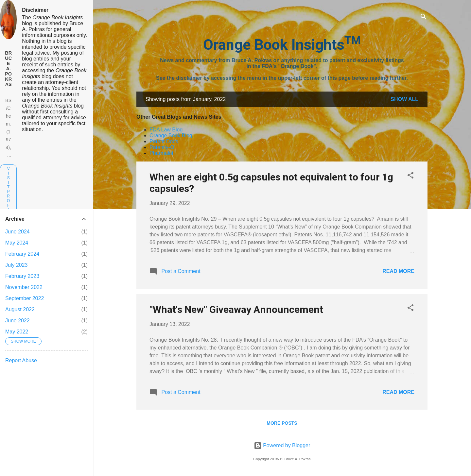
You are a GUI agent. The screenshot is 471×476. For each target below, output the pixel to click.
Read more (398, 271)
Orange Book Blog (171, 136)
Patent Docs (164, 141)
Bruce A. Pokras (8, 69)
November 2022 (24, 287)
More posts (282, 423)
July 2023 (17, 265)
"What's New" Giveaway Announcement (236, 309)
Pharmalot (161, 153)
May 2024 (17, 243)
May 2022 (17, 332)
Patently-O (162, 147)
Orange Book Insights (282, 45)
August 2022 (20, 309)
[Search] (424, 18)
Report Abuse (21, 360)
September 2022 (25, 298)
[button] (410, 176)
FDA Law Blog (166, 130)
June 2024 (17, 232)
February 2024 (22, 254)
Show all (404, 99)
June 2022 (17, 321)
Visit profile (8, 194)
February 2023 (22, 276)
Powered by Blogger (282, 445)
